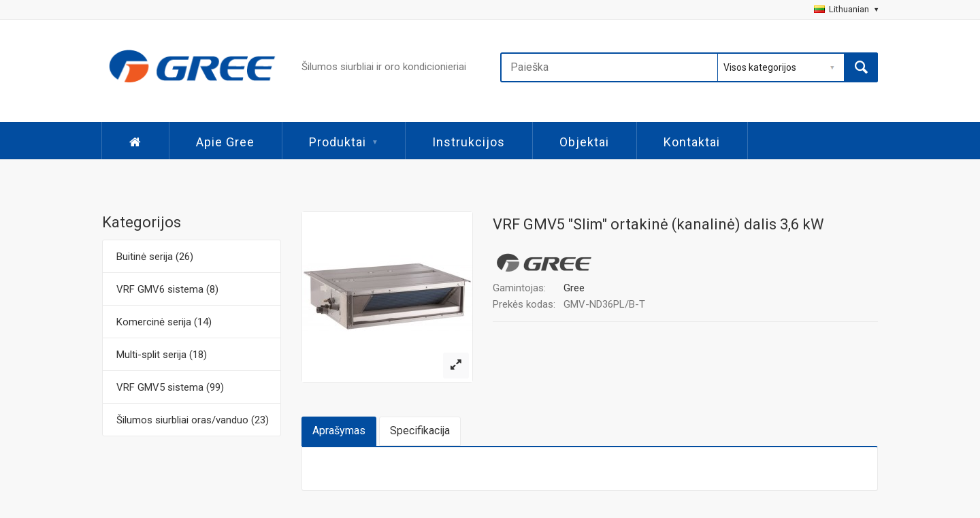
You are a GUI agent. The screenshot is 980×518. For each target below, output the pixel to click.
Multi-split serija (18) (162, 355)
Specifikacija (420, 431)
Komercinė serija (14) (164, 322)
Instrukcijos (469, 142)
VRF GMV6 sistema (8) (167, 289)
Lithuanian (846, 9)
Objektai (584, 142)
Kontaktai (692, 142)
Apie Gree (225, 142)
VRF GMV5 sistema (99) (170, 387)
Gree (574, 288)
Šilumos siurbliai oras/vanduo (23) (193, 420)
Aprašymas (339, 431)
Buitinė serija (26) (155, 257)
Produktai (343, 142)
